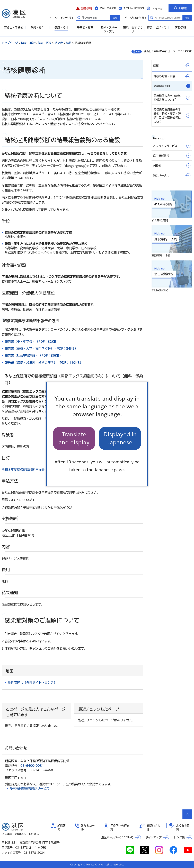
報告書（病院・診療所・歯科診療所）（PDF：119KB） (44, 363)
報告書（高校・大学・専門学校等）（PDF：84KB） (41, 348)
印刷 (138, 52)
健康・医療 (45, 43)
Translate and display (74, 438)
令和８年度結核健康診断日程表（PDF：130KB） (36, 469)
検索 (187, 18)
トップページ (10, 43)
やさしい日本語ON (134, 8)
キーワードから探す (79, 18)
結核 (69, 43)
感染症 (59, 43)
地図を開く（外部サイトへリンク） (32, 682)
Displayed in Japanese (120, 438)
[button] (84, 8)
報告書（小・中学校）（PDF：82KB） (32, 341)
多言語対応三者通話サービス (29, 789)
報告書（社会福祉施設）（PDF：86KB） (34, 355)
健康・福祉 (28, 43)
